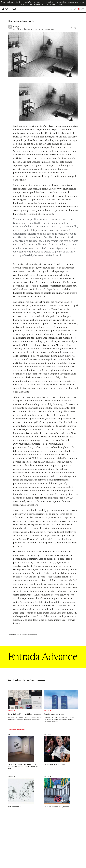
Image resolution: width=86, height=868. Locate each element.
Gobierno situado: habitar (55, 765)
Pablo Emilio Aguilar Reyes (27, 29)
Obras (10, 734)
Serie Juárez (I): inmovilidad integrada (24, 714)
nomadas (34, 635)
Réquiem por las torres (54, 714)
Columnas (11, 711)
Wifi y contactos (15, 807)
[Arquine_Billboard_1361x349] (43, 667)
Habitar (19, 635)
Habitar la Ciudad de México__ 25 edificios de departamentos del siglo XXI (23, 767)
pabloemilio (49, 29)
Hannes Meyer (26, 635)
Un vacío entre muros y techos (56, 807)
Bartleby (14, 635)
